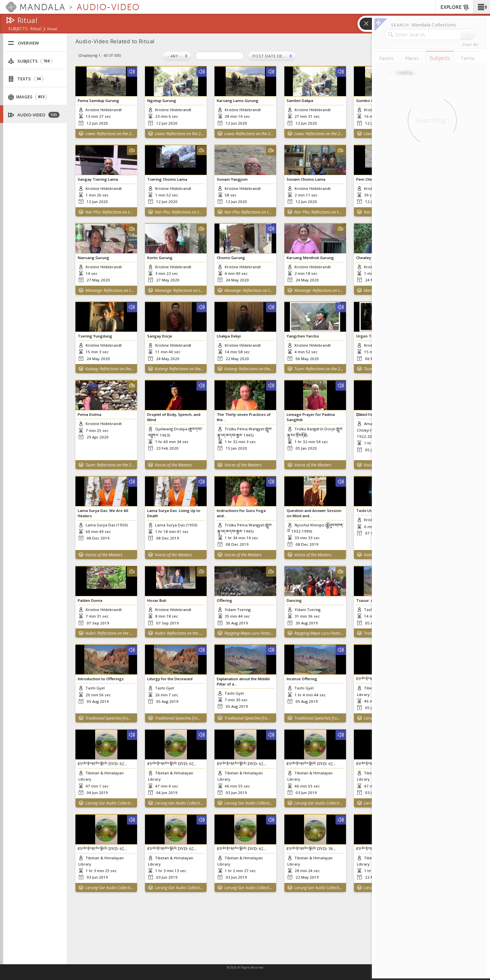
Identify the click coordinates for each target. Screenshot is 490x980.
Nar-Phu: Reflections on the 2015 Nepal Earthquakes (110, 212)
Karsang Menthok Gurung (310, 258)
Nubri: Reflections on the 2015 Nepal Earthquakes (110, 633)
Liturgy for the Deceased (170, 679)
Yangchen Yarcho (303, 336)
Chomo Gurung (231, 258)
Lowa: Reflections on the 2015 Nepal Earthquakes (110, 134)
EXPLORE (455, 8)
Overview (23, 43)
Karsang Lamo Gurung (238, 101)
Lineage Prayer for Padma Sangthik (311, 417)
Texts (26, 79)
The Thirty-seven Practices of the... (244, 417)
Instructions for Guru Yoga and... (241, 513)
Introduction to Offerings (101, 679)
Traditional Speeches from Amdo (110, 723)
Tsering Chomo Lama (167, 179)
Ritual (36, 29)
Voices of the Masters (173, 465)
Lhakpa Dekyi (229, 336)
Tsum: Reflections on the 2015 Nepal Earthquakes (319, 369)
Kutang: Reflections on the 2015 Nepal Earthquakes (110, 369)
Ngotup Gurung (162, 101)
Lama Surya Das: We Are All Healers (103, 513)
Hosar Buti (157, 600)
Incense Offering (302, 679)
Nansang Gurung (93, 258)
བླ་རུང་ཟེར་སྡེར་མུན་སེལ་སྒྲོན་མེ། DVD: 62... (102, 771)
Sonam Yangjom (232, 179)
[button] (482, 7)
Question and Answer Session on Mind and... (314, 513)
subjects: (19, 29)
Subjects (30, 61)
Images (28, 97)
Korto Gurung (160, 258)
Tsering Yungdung (95, 336)
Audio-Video (34, 115)
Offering (225, 600)
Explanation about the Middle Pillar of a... (243, 681)
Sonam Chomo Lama (306, 179)
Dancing (294, 600)
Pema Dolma (90, 414)
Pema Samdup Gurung (98, 101)
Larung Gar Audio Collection (110, 813)
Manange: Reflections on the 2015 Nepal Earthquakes (110, 290)
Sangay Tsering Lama (98, 179)
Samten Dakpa (300, 101)
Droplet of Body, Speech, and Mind (174, 417)
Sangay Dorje (160, 336)
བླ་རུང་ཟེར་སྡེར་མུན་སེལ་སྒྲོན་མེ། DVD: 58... (311, 861)
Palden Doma (90, 600)
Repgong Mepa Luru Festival (249, 633)
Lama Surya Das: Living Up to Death (174, 513)
